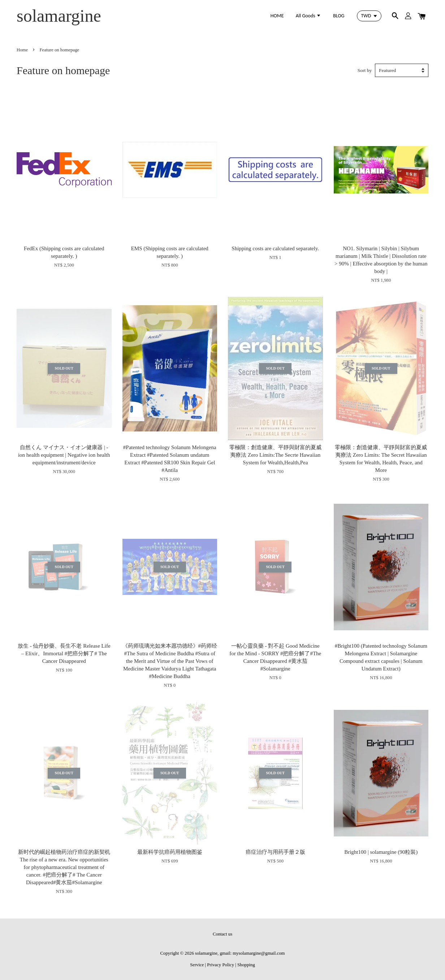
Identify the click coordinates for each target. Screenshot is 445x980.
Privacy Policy (221, 965)
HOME (277, 16)
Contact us (222, 934)
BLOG (339, 16)
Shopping (246, 965)
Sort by (365, 70)
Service (197, 965)
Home (22, 50)
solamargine (59, 16)
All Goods (308, 16)
